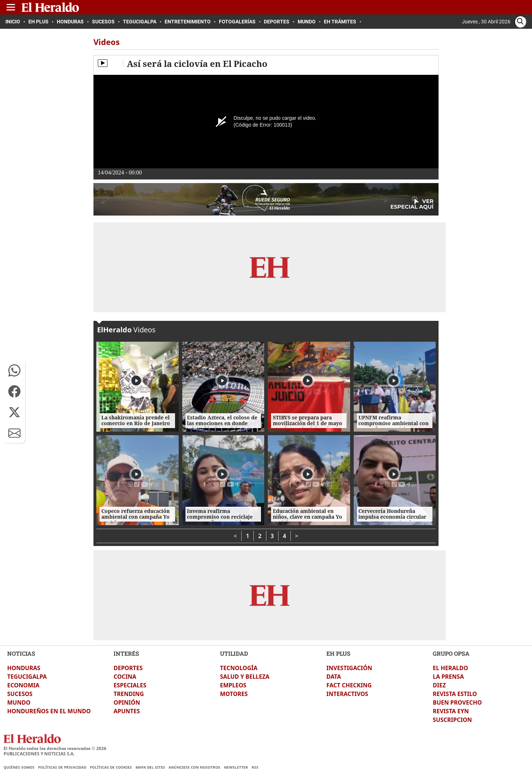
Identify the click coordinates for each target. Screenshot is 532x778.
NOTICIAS (21, 653)
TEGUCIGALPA (27, 677)
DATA (334, 677)
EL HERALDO (450, 668)
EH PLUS (338, 653)
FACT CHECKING (349, 685)
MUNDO (19, 702)
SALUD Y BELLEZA (245, 677)
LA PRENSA (448, 677)
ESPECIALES (130, 685)
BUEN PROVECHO (457, 702)
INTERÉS (126, 653)
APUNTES (127, 711)
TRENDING (129, 694)
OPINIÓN (127, 702)
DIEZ (439, 685)
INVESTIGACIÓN (349, 668)
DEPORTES (128, 668)
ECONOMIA (23, 685)
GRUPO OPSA (451, 653)
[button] (14, 370)
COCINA (125, 677)
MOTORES (234, 694)
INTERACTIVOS (347, 694)
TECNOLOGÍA (239, 668)
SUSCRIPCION (452, 720)
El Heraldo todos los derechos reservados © (55, 748)
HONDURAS (24, 668)
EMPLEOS (233, 685)
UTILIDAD (234, 653)
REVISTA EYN (451, 711)
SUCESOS (20, 694)
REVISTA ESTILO (455, 694)
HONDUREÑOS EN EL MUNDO (49, 711)
